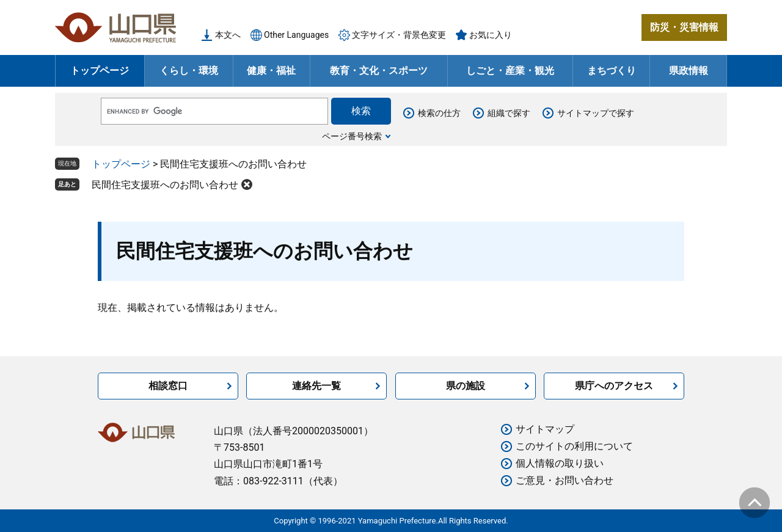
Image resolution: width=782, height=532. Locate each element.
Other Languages (296, 35)
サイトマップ (545, 429)
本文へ (228, 35)
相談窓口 (168, 386)
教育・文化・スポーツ (379, 71)
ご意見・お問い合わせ (565, 480)
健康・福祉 (271, 71)
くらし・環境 (189, 71)
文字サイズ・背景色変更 (399, 35)
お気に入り (491, 35)
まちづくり (612, 71)
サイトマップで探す (596, 113)
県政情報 (689, 71)
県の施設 (466, 386)
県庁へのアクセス (614, 386)
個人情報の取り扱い (560, 463)
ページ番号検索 (352, 136)
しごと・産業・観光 (510, 71)
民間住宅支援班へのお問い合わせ (165, 185)
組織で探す (509, 113)
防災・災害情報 (684, 27)
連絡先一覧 (316, 386)
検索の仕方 (439, 113)
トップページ (100, 71)
